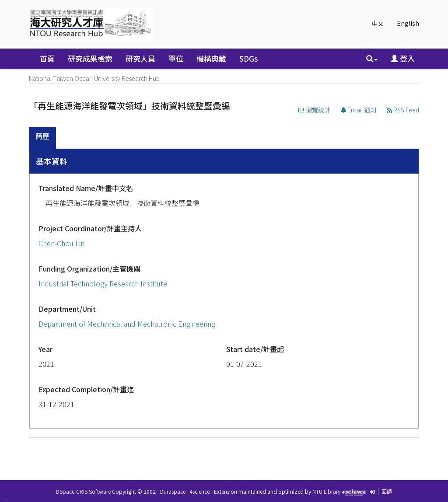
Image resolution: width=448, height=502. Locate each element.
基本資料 (52, 161)
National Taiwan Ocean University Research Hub (94, 78)
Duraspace (173, 491)
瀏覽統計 (314, 110)
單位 (176, 58)
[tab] (43, 138)
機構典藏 (211, 58)
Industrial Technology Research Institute (103, 283)
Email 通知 (359, 110)
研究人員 (140, 58)
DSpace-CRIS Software (83, 491)
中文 (378, 23)
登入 (403, 58)
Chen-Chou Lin (61, 243)
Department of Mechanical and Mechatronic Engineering (127, 324)
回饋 (387, 491)
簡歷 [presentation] (42, 136)
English (408, 23)
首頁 (47, 58)
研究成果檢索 (90, 58)
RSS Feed (403, 110)
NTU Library (326, 491)
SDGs (249, 58)
